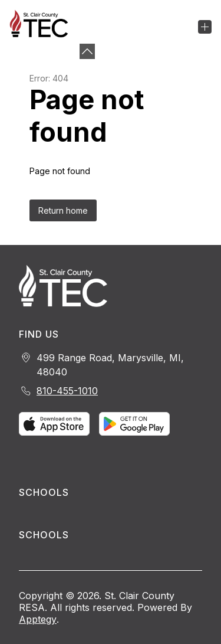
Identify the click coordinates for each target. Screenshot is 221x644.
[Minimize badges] (87, 51)
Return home (63, 210)
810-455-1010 (67, 391)
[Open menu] (205, 27)
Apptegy (38, 619)
